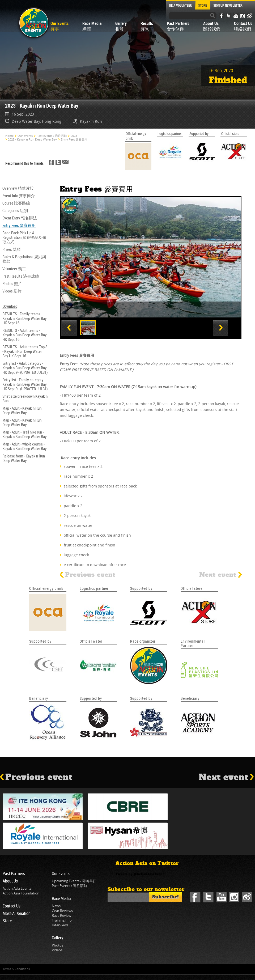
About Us (10, 881)
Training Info (62, 920)
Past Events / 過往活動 (52, 136)
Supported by (141, 588)
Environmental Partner (193, 643)
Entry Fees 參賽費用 (74, 139)
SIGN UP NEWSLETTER (228, 5)
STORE (203, 5)
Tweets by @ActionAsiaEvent (140, 874)
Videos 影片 (12, 291)
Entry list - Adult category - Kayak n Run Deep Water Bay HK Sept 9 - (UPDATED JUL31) (25, 368)
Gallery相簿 (121, 26)
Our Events (25, 136)
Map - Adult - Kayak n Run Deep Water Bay (22, 410)
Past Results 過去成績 (21, 276)
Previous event (88, 575)
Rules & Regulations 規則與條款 (24, 259)
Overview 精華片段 (18, 188)
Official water (91, 641)
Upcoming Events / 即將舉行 (74, 881)
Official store (192, 588)
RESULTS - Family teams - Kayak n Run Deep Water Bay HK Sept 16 (25, 318)
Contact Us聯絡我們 (243, 26)
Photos (58, 945)
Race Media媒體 (92, 26)
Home (9, 136)
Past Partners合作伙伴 (178, 26)
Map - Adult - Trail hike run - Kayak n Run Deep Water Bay (25, 434)
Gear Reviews (62, 911)
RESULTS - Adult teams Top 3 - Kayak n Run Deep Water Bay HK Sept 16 (25, 351)
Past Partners (14, 873)
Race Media (61, 898)
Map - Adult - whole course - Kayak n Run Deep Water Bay (25, 446)
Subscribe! (165, 897)
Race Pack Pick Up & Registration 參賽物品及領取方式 (24, 237)
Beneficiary (39, 698)
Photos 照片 (12, 283)
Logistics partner (94, 588)
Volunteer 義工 (14, 269)
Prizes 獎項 (12, 249)
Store (7, 921)
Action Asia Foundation (21, 893)
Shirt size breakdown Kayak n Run (25, 398)
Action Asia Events (17, 888)
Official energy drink (46, 588)
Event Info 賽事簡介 (19, 196)
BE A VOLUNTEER (180, 5)
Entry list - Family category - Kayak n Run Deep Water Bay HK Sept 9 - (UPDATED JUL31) (25, 384)
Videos (57, 950)
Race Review (61, 915)
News (56, 906)
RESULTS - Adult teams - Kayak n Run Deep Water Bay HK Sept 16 (25, 335)
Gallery (58, 938)
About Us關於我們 (212, 26)
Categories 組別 (15, 210)
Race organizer (143, 641)
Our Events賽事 (59, 26)
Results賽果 (147, 26)
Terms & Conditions (16, 969)
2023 (74, 136)
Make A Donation (17, 913)
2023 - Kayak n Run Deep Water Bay (32, 139)
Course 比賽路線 (16, 203)
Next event (220, 575)
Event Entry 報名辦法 (20, 218)
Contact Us (12, 906)
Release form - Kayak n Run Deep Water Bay (24, 458)
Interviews (60, 925)
